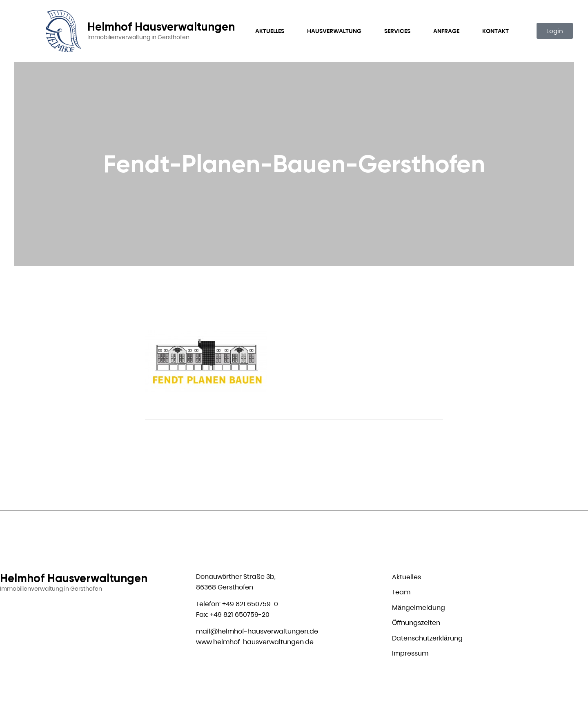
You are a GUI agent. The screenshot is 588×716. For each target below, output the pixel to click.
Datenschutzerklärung (427, 638)
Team (401, 592)
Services (397, 31)
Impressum (410, 653)
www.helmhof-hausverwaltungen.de (255, 642)
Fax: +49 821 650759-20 (233, 615)
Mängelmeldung (419, 608)
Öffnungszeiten (416, 623)
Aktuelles (270, 31)
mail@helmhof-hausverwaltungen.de (257, 631)
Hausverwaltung (334, 31)
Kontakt (496, 31)
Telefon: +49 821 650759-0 (237, 604)
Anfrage (446, 31)
